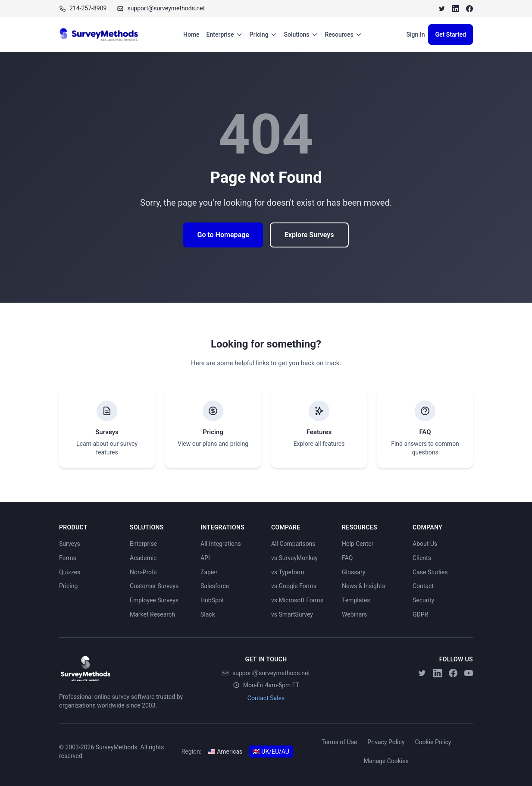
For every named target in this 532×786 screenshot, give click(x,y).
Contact (423, 586)
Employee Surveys (154, 600)
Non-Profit (143, 572)
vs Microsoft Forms (297, 600)
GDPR (420, 614)
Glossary (354, 572)
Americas (225, 752)
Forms (68, 558)
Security (423, 600)
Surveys (70, 544)
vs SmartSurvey (292, 614)
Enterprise (225, 34)
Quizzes (70, 572)
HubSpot (212, 600)
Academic (143, 558)
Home (191, 34)
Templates (356, 600)
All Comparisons (293, 544)
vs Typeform (288, 572)
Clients (422, 558)
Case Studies (430, 572)
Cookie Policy (433, 742)
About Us (425, 544)
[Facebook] (469, 9)
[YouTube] (469, 673)
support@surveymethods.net (266, 673)
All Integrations (221, 544)
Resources (344, 34)
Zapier (209, 572)
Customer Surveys (154, 586)
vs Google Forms (294, 586)
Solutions (301, 34)
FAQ (347, 558)
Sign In (415, 34)
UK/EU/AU (271, 752)
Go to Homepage (223, 235)
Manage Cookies (386, 761)
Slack (208, 614)
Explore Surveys (309, 235)
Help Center (358, 544)
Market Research (152, 614)
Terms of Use (339, 742)
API (205, 558)
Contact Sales (266, 698)
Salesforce (215, 586)
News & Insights (363, 586)
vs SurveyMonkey (294, 558)
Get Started (451, 34)
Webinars (354, 614)
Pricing (263, 34)
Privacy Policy (386, 742)
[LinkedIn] (456, 9)
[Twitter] (442, 9)
